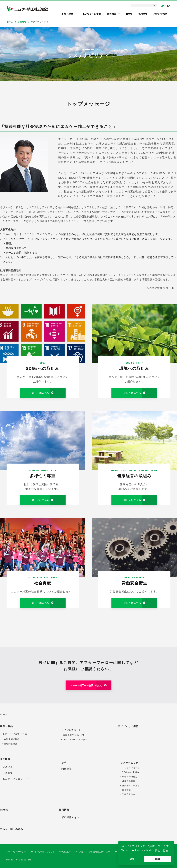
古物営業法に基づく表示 (99, 852)
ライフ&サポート (71, 730)
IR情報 (4, 810)
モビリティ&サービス (15, 734)
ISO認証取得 (65, 852)
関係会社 (67, 769)
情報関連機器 (11, 744)
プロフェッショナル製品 (75, 740)
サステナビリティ (131, 763)
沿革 (64, 763)
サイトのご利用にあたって (43, 852)
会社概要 (8, 773)
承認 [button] (157, 859)
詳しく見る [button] (162, 851)
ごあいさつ (9, 767)
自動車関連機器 (12, 739)
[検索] (144, 5)
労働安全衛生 (129, 794)
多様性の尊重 (129, 781)
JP (162, 6)
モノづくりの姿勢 (128, 726)
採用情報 (64, 810)
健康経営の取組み (131, 786)
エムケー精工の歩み (12, 829)
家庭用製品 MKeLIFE (74, 735)
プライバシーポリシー (16, 852)
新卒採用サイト (70, 817)
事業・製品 (6, 726)
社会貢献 (127, 790)
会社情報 (5, 759)
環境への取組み (130, 777)
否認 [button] (132, 859)
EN (169, 6)
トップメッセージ (131, 768)
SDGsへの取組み (131, 772)
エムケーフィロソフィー (17, 779)
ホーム (4, 714)
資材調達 (79, 852)
